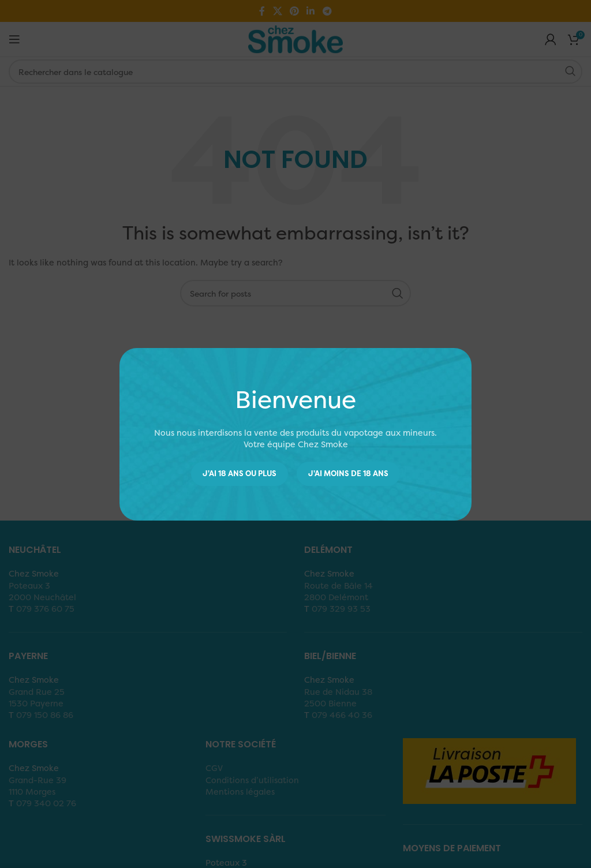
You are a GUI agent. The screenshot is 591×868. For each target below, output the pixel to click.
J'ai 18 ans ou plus (240, 473)
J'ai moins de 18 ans (348, 473)
